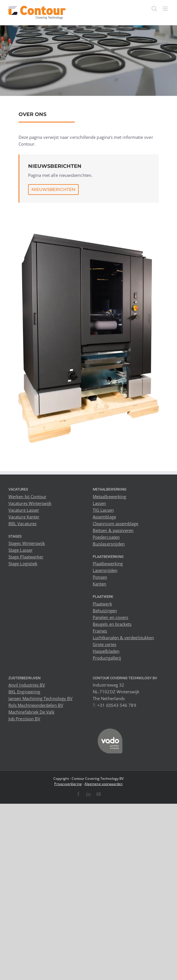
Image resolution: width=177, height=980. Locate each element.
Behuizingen (105, 611)
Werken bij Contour (27, 496)
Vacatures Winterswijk (30, 503)
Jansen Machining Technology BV (40, 698)
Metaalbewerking (109, 496)
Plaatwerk (102, 604)
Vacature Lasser (24, 510)
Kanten (99, 584)
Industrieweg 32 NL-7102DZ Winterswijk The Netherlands (116, 692)
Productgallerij (107, 658)
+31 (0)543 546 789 (117, 705)
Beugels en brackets (112, 624)
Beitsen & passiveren (113, 530)
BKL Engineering (24, 692)
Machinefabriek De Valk (31, 712)
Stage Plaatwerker (26, 557)
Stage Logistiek (23, 563)
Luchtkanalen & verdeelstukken (123, 638)
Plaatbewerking (108, 563)
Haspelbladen (106, 651)
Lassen (99, 503)
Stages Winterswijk (27, 543)
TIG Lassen (103, 510)
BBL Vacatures (22, 524)
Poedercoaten (106, 537)
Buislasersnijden (109, 544)
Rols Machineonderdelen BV (36, 705)
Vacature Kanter (24, 517)
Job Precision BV (24, 719)
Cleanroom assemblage (116, 524)
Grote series (105, 644)
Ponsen (100, 577)
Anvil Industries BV (27, 685)
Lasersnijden (105, 570)
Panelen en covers (110, 617)
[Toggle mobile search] (154, 9)
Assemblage (104, 517)
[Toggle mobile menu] (166, 9)
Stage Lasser (21, 550)
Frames (100, 631)
